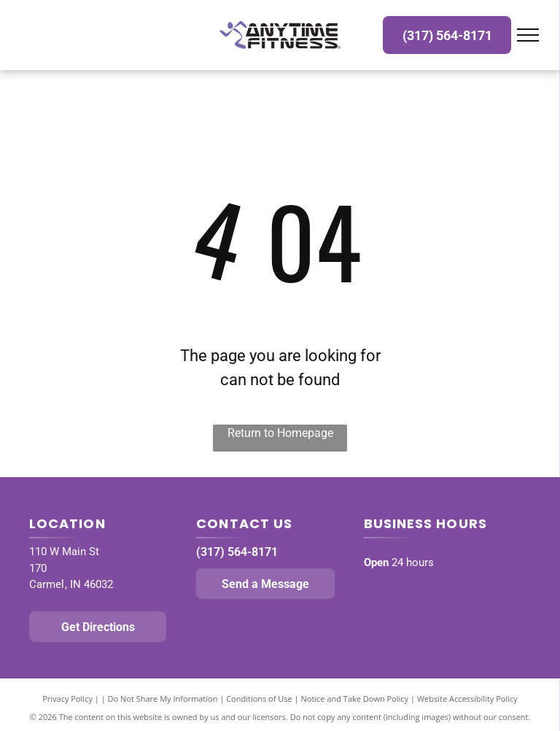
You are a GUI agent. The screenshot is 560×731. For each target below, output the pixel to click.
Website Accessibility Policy (467, 699)
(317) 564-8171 (237, 552)
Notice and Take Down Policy (355, 699)
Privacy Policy (67, 699)
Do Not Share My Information (163, 699)
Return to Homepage (280, 433)
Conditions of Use (259, 699)
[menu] (528, 35)
